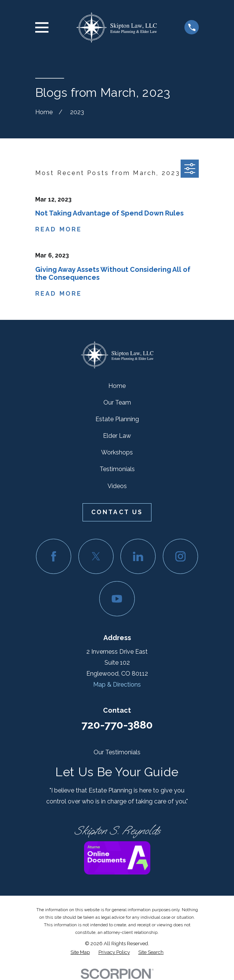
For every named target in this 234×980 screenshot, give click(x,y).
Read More (59, 229)
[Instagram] (180, 556)
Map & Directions (117, 685)
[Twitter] (96, 556)
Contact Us (117, 512)
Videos (117, 486)
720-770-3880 (117, 725)
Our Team (117, 402)
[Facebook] (54, 556)
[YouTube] (117, 599)
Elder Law (117, 436)
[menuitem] (80, 952)
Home (117, 386)
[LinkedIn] (138, 556)
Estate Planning (117, 419)
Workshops (117, 452)
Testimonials (117, 469)
